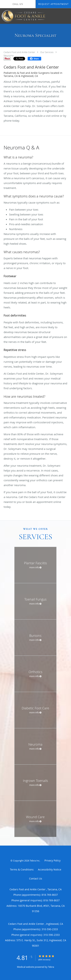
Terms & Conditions (22, 869)
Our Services (47, 52)
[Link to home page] (31, 16)
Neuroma (9, 55)
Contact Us (36, 878)
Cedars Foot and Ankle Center (20, 52)
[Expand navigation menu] (66, 16)
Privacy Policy (52, 860)
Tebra (51, 967)
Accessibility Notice (50, 869)
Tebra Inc (35, 861)
